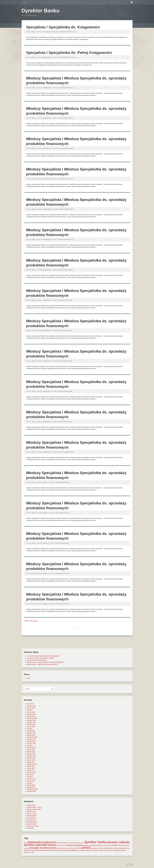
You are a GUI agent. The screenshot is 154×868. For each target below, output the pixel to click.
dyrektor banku (31, 805)
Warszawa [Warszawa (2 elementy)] (39, 850)
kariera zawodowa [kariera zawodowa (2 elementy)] (90, 845)
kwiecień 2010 (31, 779)
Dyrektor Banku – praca (34, 807)
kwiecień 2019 (31, 725)
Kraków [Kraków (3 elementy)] (115, 845)
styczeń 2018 (31, 752)
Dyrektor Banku (41, 11)
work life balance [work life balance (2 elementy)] (48, 850)
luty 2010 (30, 783)
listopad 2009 (31, 787)
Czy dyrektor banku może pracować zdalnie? (41, 658)
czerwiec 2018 (31, 743)
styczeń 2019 (31, 731)
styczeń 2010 (31, 785)
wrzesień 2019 (31, 720)
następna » (35, 621)
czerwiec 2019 (31, 723)
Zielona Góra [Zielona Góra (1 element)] (27, 852)
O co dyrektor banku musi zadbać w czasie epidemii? (43, 656)
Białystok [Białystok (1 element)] (59, 843)
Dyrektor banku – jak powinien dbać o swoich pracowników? (45, 662)
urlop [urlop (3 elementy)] (33, 850)
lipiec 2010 (30, 775)
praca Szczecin (31, 820)
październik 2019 (32, 718)
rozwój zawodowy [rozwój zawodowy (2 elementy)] (120, 848)
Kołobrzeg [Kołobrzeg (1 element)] (109, 845)
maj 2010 (30, 777)
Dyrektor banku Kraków (34, 809)
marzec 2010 (31, 781)
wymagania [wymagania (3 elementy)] (72, 850)
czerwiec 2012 (31, 756)
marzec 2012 (31, 760)
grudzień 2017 (31, 754)
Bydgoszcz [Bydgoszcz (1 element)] (65, 843)
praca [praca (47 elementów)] (86, 848)
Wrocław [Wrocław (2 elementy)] (57, 850)
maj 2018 (30, 745)
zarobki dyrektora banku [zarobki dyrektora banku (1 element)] (106, 850)
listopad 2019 (31, 716)
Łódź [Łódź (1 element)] (33, 852)
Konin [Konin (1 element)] (104, 845)
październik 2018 (32, 737)
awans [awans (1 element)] (26, 843)
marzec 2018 (31, 750)
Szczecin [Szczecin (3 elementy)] (27, 850)
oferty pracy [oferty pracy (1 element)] (72, 848)
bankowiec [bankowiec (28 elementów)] (35, 842)
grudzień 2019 (31, 714)
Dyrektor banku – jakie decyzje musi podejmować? (42, 664)
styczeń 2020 (31, 712)
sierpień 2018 (31, 741)
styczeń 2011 (31, 771)
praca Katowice (32, 816)
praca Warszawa (32, 822)
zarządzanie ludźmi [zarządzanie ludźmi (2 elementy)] (119, 850)
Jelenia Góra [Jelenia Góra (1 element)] (63, 845)
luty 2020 (30, 710)
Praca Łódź (30, 828)
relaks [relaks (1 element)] (112, 848)
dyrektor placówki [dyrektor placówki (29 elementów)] (36, 845)
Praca (29, 678)
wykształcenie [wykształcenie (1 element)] (64, 850)
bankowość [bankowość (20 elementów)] (49, 842)
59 (31, 621)
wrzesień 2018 (31, 739)
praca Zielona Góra (33, 826)
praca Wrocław (31, 824)
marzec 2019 (31, 727)
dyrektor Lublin (31, 811)
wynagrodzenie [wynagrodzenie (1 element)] (81, 850)
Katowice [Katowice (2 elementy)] (99, 845)
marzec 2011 (31, 768)
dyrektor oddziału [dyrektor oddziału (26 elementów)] (119, 842)
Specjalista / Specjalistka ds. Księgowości (63, 27)
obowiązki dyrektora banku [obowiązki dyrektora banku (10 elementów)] (43, 848)
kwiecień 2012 (31, 758)
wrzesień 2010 (31, 773)
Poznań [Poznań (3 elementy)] (79, 848)
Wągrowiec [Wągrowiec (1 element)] (89, 850)
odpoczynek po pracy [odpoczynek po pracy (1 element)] (63, 848)
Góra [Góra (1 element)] (58, 845)
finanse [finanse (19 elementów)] (52, 845)
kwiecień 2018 (31, 748)
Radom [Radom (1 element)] (101, 848)
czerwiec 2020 (31, 706)
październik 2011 (32, 764)
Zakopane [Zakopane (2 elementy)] (96, 850)
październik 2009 (32, 789)
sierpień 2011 (31, 766)
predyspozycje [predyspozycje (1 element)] (95, 848)
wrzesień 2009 (31, 791)
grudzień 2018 (31, 733)
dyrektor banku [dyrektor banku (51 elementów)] (96, 842)
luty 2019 (30, 729)
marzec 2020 (31, 708)
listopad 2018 (31, 735)
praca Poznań (31, 818)
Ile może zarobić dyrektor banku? (37, 660)
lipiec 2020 (30, 704)
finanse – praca (32, 814)
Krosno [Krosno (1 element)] (120, 845)
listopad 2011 (31, 762)
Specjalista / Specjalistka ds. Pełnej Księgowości (69, 53)
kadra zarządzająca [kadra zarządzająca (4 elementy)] (75, 845)
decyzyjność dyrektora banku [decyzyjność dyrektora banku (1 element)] (76, 843)
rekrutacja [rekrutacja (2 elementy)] (107, 848)
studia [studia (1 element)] (128, 848)
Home (24, 2)
